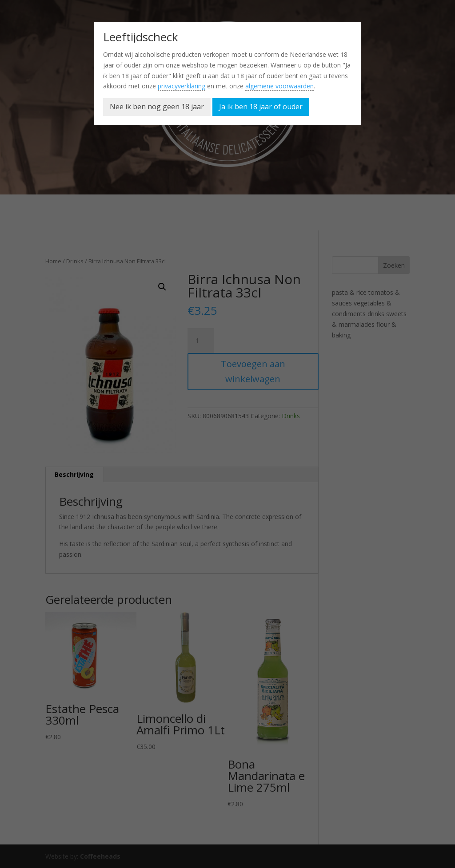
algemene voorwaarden (279, 86)
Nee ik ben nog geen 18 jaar (157, 107)
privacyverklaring (182, 86)
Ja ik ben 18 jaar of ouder (261, 107)
